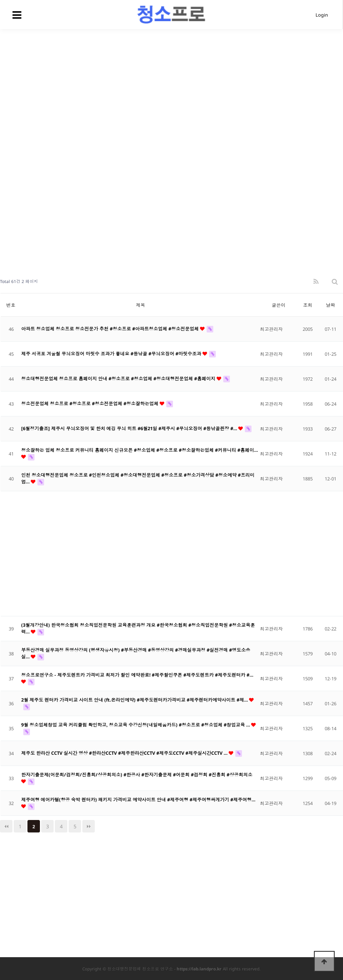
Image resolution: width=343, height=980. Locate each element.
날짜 (331, 305)
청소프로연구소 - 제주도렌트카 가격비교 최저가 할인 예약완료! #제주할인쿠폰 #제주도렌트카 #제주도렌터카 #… (137, 675)
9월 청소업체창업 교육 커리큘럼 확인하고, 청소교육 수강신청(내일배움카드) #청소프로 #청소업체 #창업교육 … (136, 725)
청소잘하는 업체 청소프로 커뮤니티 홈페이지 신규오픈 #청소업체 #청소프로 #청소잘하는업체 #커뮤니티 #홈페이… (139, 450)
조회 (308, 305)
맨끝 (89, 826)
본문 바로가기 (0, 0)
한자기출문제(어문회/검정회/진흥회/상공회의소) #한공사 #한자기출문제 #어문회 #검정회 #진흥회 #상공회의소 (137, 774)
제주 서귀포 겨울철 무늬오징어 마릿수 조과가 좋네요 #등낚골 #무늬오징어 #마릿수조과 (112, 353)
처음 (6, 826)
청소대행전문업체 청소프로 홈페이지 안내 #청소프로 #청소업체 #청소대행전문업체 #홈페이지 (119, 378)
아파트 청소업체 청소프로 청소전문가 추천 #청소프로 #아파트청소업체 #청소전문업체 (111, 329)
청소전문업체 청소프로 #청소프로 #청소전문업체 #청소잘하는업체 (90, 403)
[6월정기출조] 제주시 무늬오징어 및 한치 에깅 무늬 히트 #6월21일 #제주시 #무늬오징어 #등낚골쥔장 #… (130, 428)
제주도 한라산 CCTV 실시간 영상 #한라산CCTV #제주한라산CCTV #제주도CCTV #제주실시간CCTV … (125, 753)
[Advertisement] (171, 91)
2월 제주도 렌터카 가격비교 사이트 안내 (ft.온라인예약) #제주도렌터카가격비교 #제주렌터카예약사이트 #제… (135, 700)
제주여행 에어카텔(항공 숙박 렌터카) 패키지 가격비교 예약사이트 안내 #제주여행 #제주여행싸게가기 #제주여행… (138, 799)
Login (322, 15)
